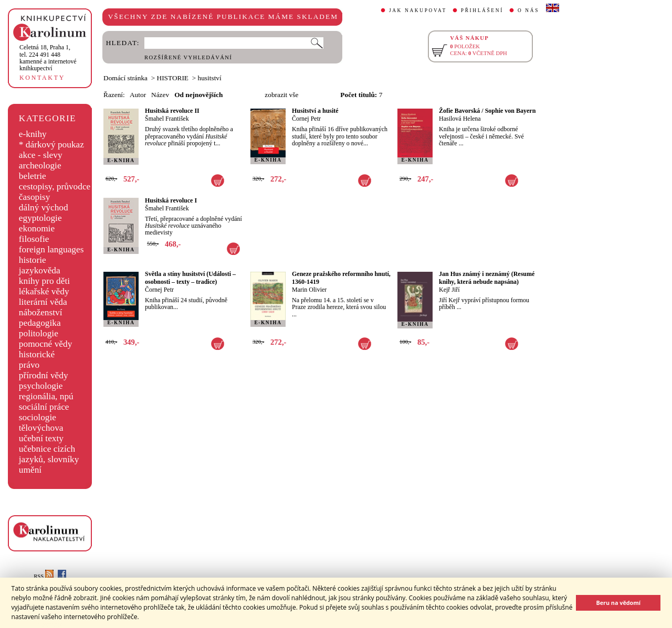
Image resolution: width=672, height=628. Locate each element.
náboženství (41, 312)
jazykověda (40, 270)
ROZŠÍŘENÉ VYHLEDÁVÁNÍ (188, 57)
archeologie (40, 166)
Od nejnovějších (198, 95)
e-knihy (33, 134)
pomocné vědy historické (46, 349)
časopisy (35, 197)
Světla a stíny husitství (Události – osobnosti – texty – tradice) (190, 278)
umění (30, 470)
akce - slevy (41, 155)
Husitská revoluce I (171, 200)
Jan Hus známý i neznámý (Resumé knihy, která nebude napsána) (487, 278)
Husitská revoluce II (172, 111)
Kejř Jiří (449, 290)
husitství (210, 78)
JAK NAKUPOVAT (418, 10)
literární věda (43, 302)
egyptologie (40, 218)
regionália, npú (46, 396)
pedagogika (40, 323)
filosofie (34, 239)
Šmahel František (167, 119)
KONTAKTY (42, 78)
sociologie (38, 417)
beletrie (33, 176)
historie (33, 260)
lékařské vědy (44, 291)
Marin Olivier (309, 290)
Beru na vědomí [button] (618, 603)
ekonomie (37, 228)
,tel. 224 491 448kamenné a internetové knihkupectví (48, 58)
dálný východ (44, 207)
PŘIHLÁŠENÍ (482, 10)
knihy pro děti (44, 281)
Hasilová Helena (460, 119)
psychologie (41, 386)
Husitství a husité (315, 111)
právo (29, 365)
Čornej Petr (306, 119)
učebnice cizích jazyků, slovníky (49, 454)
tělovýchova (41, 428)
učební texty (41, 438)
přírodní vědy (44, 375)
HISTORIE (173, 78)
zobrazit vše (281, 95)
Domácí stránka (125, 78)
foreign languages (51, 249)
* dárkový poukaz (51, 145)
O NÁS (528, 10)
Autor (138, 95)
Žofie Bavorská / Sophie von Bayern (487, 111)
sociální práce (44, 407)
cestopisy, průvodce (55, 187)
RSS (44, 576)
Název (160, 95)
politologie (39, 333)
